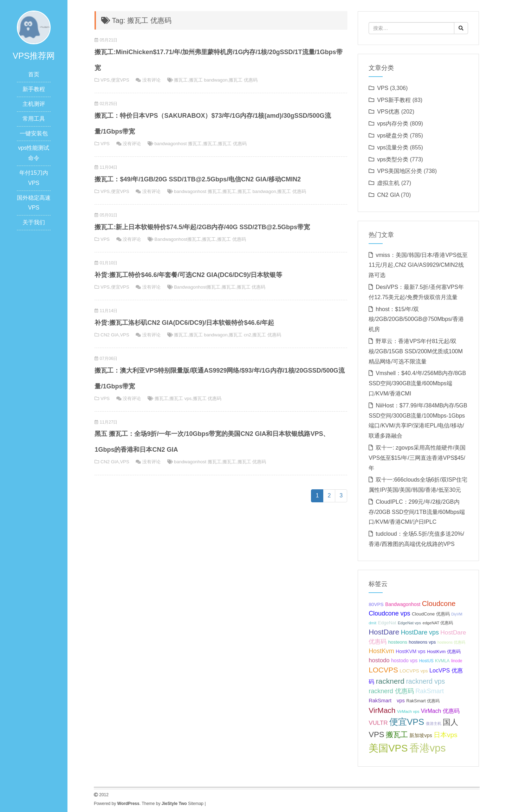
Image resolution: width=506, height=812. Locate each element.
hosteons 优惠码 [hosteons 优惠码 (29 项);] (451, 642)
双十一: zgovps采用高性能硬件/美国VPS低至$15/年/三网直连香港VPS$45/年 (417, 458)
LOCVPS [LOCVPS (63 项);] (383, 670)
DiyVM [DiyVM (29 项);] (457, 614)
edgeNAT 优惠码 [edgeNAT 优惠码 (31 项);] (438, 623)
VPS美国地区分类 (400, 171)
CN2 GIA (110, 335)
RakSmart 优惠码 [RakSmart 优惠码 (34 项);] (423, 701)
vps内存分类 (393, 124)
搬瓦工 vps (180, 398)
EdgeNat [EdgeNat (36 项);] (387, 623)
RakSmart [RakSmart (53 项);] (430, 691)
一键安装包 (34, 133)
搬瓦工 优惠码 (243, 80)
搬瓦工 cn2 (240, 335)
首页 (34, 74)
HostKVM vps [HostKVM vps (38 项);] (411, 651)
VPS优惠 (388, 112)
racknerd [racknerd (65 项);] (390, 681)
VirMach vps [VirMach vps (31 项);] (408, 711)
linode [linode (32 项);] (457, 661)
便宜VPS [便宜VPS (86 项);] (407, 722)
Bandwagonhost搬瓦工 (178, 239)
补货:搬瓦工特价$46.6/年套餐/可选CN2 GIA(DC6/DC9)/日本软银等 (188, 275)
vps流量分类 (393, 147)
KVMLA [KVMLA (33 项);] (442, 661)
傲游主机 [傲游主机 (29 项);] (434, 723)
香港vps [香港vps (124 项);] (428, 748)
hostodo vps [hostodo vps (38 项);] (404, 660)
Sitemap (196, 804)
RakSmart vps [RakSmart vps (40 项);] (387, 701)
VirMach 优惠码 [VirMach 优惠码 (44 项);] (440, 711)
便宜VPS (120, 80)
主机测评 (34, 104)
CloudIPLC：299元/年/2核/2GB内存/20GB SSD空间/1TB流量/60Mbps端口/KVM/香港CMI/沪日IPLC (417, 512)
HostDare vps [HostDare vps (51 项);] (420, 632)
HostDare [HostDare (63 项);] (384, 632)
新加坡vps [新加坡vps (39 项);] (421, 735)
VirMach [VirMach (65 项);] (382, 710)
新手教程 (34, 89)
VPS (105, 80)
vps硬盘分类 (393, 136)
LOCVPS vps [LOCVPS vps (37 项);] (414, 671)
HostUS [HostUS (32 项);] (426, 661)
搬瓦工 (181, 80)
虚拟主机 (388, 183)
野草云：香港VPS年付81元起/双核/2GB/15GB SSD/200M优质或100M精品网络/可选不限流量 (416, 351)
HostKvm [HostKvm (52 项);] (381, 651)
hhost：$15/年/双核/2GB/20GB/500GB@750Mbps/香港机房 (416, 319)
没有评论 (151, 80)
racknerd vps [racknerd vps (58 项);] (425, 681)
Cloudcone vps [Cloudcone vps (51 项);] (389, 613)
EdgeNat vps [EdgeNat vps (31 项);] (409, 623)
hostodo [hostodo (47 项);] (379, 660)
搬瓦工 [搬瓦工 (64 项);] (397, 734)
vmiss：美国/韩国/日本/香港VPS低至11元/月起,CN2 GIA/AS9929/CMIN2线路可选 (418, 265)
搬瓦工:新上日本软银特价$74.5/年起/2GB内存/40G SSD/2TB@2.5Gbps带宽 (202, 227)
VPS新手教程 (394, 100)
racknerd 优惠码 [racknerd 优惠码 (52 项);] (391, 691)
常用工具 (34, 119)
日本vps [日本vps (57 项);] (446, 735)
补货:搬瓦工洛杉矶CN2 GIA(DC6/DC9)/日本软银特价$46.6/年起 (184, 323)
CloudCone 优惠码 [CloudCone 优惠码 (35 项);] (431, 614)
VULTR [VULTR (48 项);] (378, 723)
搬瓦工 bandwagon (208, 80)
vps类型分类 (393, 159)
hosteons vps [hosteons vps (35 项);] (422, 642)
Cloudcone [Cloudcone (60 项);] (439, 604)
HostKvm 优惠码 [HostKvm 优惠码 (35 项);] (444, 652)
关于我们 (34, 222)
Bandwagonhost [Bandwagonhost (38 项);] (403, 604)
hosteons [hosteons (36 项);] (398, 642)
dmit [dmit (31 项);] (372, 623)
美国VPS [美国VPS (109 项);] (388, 748)
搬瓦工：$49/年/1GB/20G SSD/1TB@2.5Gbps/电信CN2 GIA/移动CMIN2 (198, 179)
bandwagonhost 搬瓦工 (178, 144)
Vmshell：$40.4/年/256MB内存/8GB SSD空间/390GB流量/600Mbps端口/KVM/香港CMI (417, 383)
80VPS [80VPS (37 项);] (376, 604)
